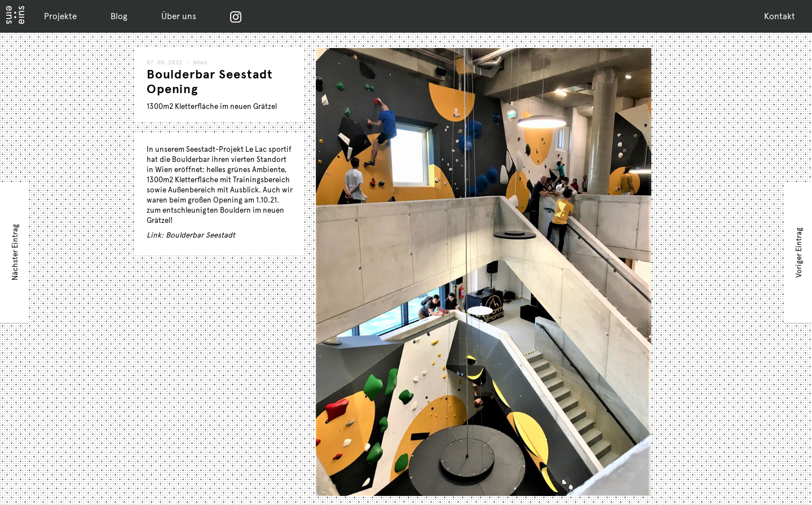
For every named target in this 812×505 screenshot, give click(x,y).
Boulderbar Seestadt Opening (210, 82)
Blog (119, 16)
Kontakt (780, 16)
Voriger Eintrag (798, 252)
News (199, 63)
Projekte (60, 16)
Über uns (179, 16)
